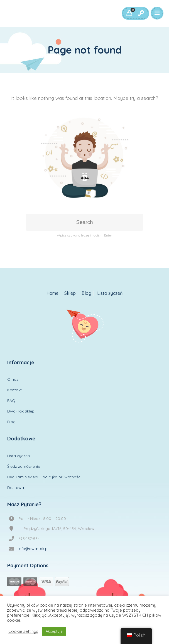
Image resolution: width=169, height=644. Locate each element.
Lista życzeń (110, 293)
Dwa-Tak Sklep (21, 411)
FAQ (11, 401)
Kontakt (14, 390)
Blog (86, 293)
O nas (13, 379)
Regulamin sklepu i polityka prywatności (44, 477)
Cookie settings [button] (23, 631)
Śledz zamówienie (24, 466)
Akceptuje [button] (54, 631)
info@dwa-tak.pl (33, 549)
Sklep (70, 293)
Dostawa (16, 488)
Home (52, 293)
